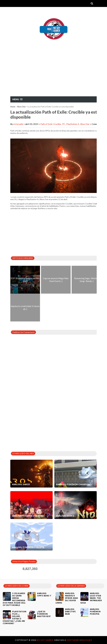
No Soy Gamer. (45, 640)
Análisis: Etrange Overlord (28, 516)
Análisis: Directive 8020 (70, 612)
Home (13, 107)
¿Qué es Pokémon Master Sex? (44, 614)
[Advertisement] (53, 75)
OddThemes (73, 640)
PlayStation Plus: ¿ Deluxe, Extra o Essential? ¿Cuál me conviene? (15, 617)
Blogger (87, 640)
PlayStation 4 (73, 124)
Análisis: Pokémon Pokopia (28, 547)
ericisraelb (18, 124)
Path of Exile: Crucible (51, 124)
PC (64, 124)
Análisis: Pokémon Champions (74, 484)
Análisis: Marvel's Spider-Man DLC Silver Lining (67, 598)
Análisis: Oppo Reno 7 (44, 595)
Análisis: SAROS (21, 484)
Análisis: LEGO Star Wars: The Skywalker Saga (91, 598)
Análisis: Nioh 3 (65, 516)
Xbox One (21, 107)
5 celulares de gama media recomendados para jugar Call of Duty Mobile (14, 599)
